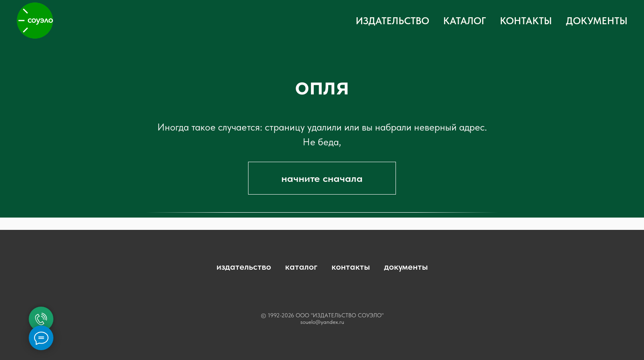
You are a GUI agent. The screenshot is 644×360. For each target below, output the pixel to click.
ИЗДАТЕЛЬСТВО (392, 21)
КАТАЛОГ (465, 21)
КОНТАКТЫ (526, 21)
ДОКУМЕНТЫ (597, 21)
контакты (351, 266)
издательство (244, 266)
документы (406, 266)
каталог (301, 266)
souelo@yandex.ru (322, 322)
